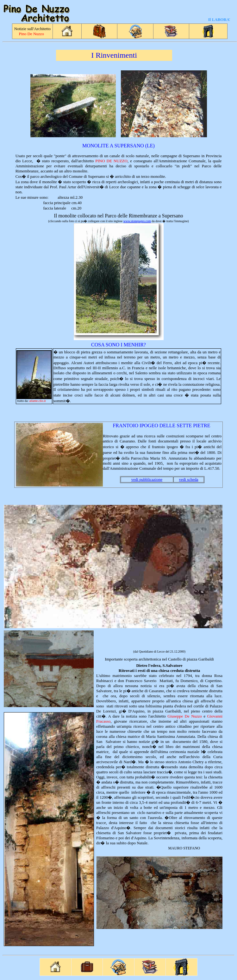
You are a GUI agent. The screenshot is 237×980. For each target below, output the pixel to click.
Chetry (198, 762)
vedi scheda (189, 479)
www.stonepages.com (137, 221)
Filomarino (105, 838)
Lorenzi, (110, 711)
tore (179, 665)
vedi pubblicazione (147, 479)
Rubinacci (105, 681)
